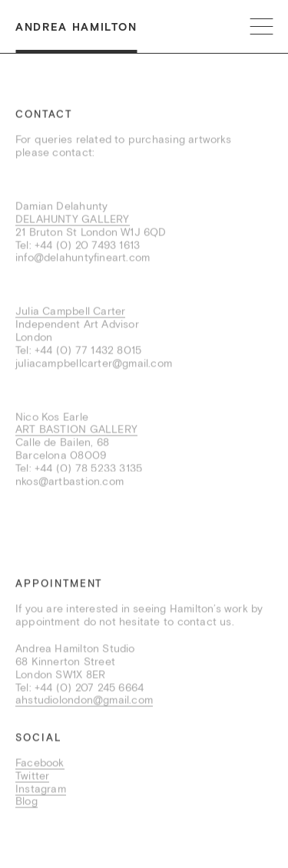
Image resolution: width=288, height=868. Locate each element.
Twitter (32, 776)
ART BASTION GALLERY (76, 430)
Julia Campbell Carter (70, 312)
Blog (26, 802)
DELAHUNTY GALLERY (73, 219)
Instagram (41, 789)
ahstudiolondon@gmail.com (84, 701)
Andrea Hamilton (76, 27)
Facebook (40, 764)
